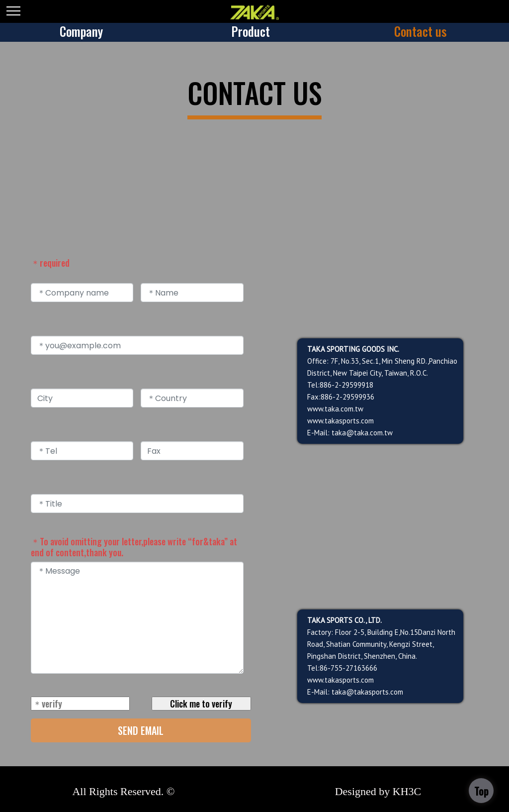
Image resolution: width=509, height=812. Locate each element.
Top (481, 791)
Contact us (421, 31)
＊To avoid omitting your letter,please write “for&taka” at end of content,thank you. (134, 547)
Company (81, 31)
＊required (50, 263)
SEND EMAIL (141, 730)
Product (251, 31)
